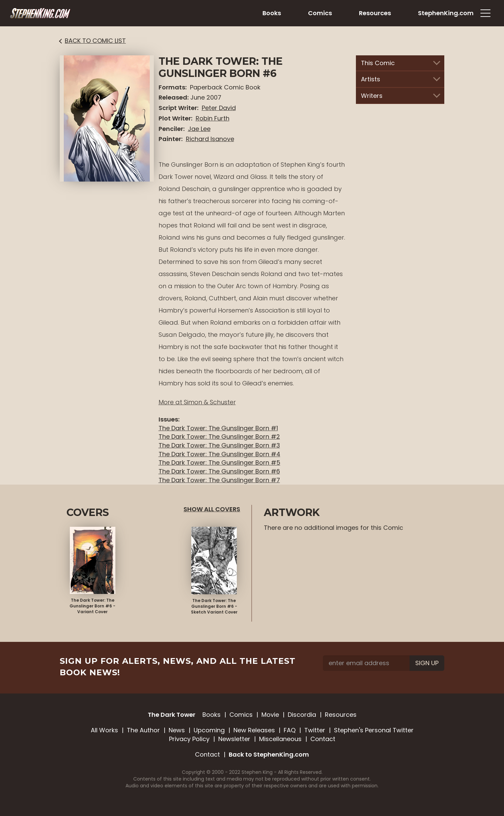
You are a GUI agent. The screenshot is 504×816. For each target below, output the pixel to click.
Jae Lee (199, 129)
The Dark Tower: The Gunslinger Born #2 (219, 437)
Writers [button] (400, 96)
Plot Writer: (175, 118)
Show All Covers (212, 509)
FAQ (290, 730)
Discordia (302, 715)
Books (212, 715)
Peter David (219, 108)
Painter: (171, 139)
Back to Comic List (93, 41)
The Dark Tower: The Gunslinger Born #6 (219, 471)
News (177, 730)
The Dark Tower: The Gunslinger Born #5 (219, 463)
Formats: (173, 87)
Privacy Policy (189, 739)
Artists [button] (400, 79)
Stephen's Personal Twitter (374, 730)
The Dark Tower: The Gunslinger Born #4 (219, 454)
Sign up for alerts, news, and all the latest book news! (178, 667)
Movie (270, 715)
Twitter (315, 730)
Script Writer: (178, 108)
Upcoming (209, 730)
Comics (241, 715)
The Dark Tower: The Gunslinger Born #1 (218, 428)
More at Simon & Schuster (197, 402)
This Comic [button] (400, 63)
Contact (323, 739)
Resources (341, 715)
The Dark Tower (172, 715)
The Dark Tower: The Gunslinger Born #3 (219, 445)
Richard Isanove (210, 139)
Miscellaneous (280, 739)
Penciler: (172, 129)
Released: (174, 97)
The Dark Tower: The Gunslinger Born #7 (219, 480)
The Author (143, 730)
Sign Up (427, 663)
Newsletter (234, 739)
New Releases (254, 730)
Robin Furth (213, 118)
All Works (104, 730)
